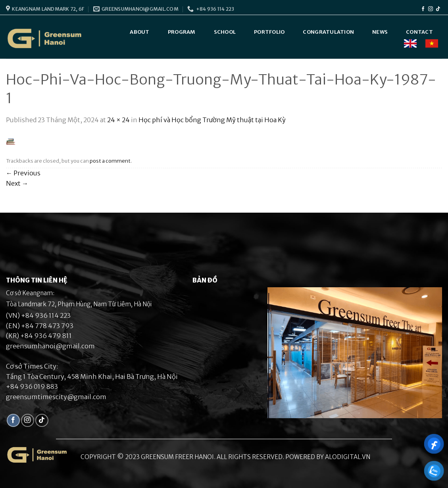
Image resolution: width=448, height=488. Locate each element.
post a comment (110, 161)
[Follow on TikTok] (438, 9)
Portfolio (269, 32)
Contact (419, 32)
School (225, 32)
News (380, 32)
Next (17, 183)
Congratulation (328, 32)
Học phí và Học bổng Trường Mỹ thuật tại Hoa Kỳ (212, 120)
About (139, 32)
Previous (23, 173)
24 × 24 (118, 120)
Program (182, 32)
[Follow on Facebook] (423, 9)
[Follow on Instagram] (431, 9)
